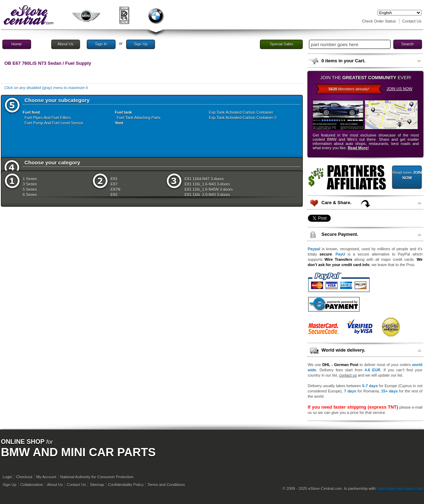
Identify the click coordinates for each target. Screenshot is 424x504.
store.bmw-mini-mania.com (400, 489)
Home (16, 44)
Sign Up (141, 44)
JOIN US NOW (400, 89)
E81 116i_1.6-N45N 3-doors (209, 189)
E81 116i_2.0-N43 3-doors (207, 195)
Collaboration (32, 485)
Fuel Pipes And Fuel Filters (48, 118)
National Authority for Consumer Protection (97, 477)
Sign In (101, 44)
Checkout (24, 477)
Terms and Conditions (166, 485)
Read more (407, 175)
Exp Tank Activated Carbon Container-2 (243, 118)
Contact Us (412, 21)
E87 (114, 184)
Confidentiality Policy (126, 485)
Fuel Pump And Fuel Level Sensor (54, 123)
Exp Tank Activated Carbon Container (241, 112)
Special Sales (282, 44)
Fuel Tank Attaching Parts (139, 118)
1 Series (30, 179)
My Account (46, 477)
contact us (348, 375)
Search (408, 44)
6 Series (30, 195)
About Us (65, 44)
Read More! (358, 148)
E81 (114, 179)
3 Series (30, 184)
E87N (116, 189)
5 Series (30, 189)
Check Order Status (379, 21)
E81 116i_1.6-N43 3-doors (207, 184)
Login (8, 477)
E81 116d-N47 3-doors (204, 179)
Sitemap (97, 485)
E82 (114, 195)
